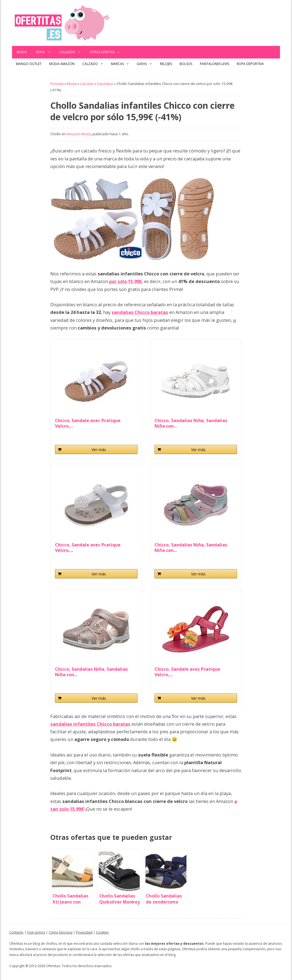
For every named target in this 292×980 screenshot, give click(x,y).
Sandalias (105, 84)
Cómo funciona (61, 932)
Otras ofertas (107, 52)
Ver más (99, 450)
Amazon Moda (79, 134)
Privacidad (84, 932)
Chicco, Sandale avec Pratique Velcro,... (88, 423)
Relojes (166, 64)
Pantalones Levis (214, 64)
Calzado (72, 52)
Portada (57, 84)
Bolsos (186, 64)
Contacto (16, 932)
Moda (22, 52)
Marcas (122, 64)
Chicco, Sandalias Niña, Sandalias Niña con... (191, 423)
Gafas (146, 64)
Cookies (102, 932)
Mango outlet (29, 64)
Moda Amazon (62, 64)
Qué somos (36, 932)
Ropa (46, 52)
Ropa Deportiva (250, 64)
